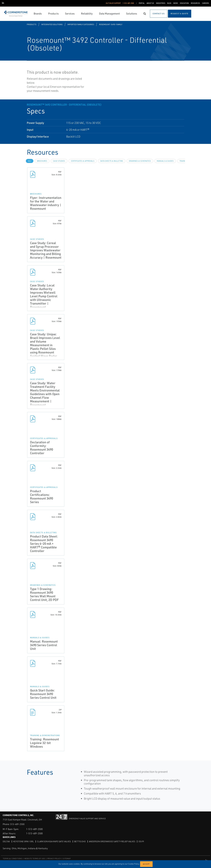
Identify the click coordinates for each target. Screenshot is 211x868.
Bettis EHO (81, 841)
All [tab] (30, 161)
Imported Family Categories (81, 24)
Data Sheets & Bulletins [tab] (112, 161)
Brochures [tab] (42, 161)
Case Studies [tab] (59, 161)
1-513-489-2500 (35, 829)
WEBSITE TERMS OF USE (35, 859)
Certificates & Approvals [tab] (83, 161)
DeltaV (6, 841)
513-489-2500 (17, 824)
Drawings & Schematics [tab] (140, 161)
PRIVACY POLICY (54, 859)
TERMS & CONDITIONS (13, 859)
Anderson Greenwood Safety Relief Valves (114, 841)
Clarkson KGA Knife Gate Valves (55, 841)
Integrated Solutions (52, 24)
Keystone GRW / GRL (24, 841)
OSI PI (144, 841)
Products (32, 24)
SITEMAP (67, 859)
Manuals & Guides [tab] (165, 161)
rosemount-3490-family (111, 24)
